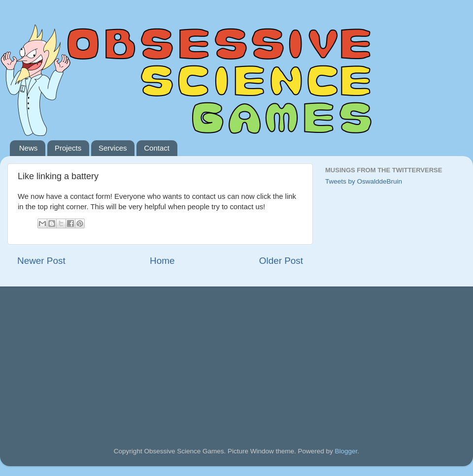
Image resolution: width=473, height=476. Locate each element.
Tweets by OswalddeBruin (364, 181)
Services (113, 148)
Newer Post (41, 261)
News (29, 148)
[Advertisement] (91, 353)
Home (162, 261)
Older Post (281, 261)
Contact (157, 148)
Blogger (346, 451)
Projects (68, 148)
